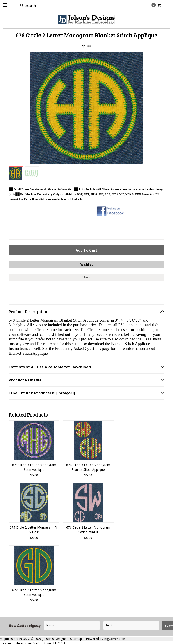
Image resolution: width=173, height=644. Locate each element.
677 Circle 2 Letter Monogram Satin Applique (34, 591)
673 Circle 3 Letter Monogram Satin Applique (34, 466)
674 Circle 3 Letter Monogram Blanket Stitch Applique (88, 466)
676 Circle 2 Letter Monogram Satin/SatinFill (88, 528)
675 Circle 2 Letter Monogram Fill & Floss (34, 528)
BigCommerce (115, 637)
